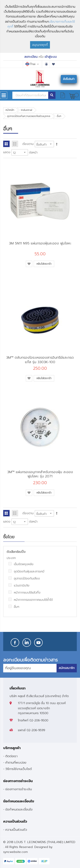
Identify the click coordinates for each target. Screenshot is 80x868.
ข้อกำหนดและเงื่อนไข (19, 809)
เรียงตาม (28, 144)
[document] (40, 26)
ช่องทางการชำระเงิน (19, 789)
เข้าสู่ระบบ (51, 57)
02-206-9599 (36, 730)
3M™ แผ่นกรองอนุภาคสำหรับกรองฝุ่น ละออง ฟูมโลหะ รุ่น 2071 (40, 474)
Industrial (27, 110)
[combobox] (30, 95)
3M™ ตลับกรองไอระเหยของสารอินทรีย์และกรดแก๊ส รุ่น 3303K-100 (40, 360)
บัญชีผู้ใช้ (46, 64)
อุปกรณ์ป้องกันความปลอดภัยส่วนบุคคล (29, 116)
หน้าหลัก (10, 110)
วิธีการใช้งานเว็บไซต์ (19, 769)
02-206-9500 (39, 720)
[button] (29, 264)
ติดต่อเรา (11, 756)
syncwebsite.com (15, 852)
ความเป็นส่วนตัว (16, 830)
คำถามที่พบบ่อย (16, 762)
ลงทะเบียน (31, 57)
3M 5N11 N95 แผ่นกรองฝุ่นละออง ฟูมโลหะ (40, 243)
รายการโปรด (54, 64)
